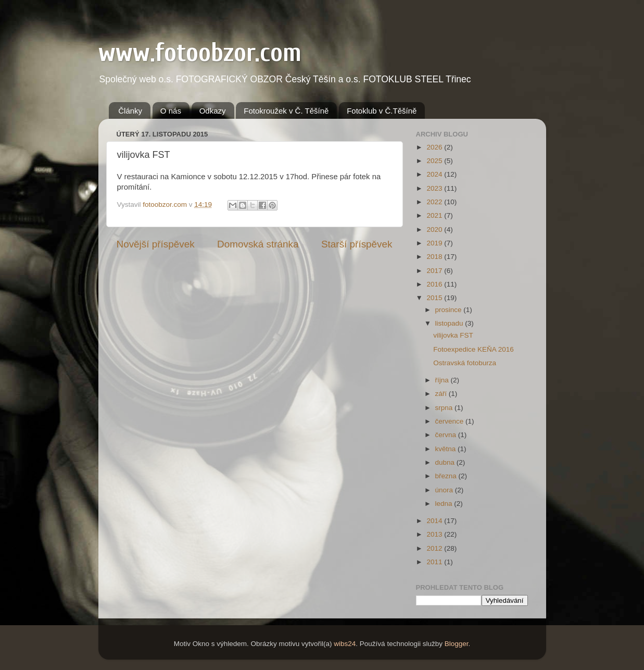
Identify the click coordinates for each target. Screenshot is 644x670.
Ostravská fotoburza (465, 363)
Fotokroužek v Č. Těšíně (286, 111)
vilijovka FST (453, 335)
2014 (435, 521)
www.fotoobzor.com (200, 53)
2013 (435, 534)
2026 (435, 147)
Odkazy (213, 111)
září (442, 394)
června (447, 435)
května (447, 449)
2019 (435, 243)
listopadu (450, 323)
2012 (435, 548)
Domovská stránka (258, 244)
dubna (446, 462)
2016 (435, 284)
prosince (450, 310)
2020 (435, 229)
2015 (435, 298)
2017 (435, 271)
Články (130, 111)
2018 (435, 257)
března (447, 476)
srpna (445, 408)
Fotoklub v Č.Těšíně (382, 111)
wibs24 (345, 644)
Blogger (457, 644)
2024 (435, 174)
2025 (435, 161)
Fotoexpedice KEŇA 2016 (473, 349)
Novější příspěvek (156, 244)
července (451, 421)
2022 (435, 202)
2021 (435, 215)
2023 (435, 188)
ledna (445, 504)
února (445, 490)
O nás (171, 111)
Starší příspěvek (357, 244)
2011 (435, 562)
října (443, 380)
